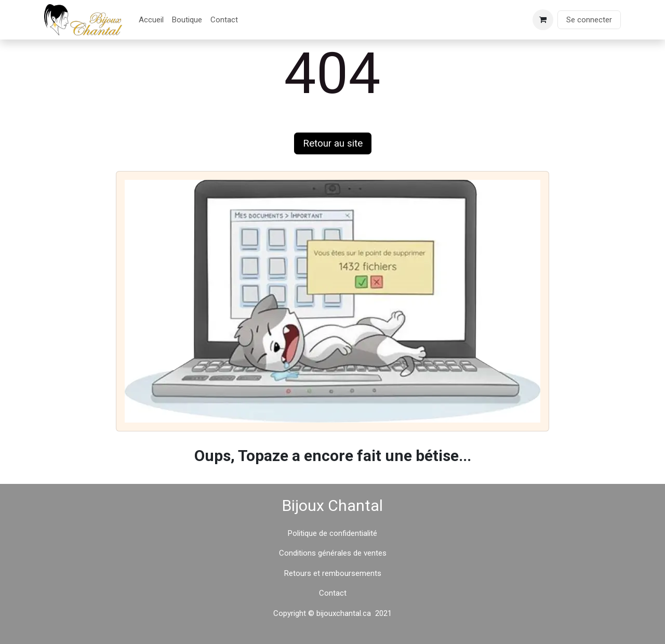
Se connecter (589, 20)
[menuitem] (151, 20)
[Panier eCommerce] (543, 20)
